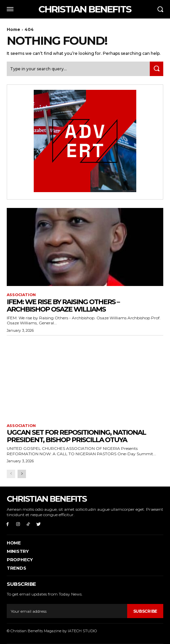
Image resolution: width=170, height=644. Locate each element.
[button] (160, 9)
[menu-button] (10, 9)
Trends (16, 568)
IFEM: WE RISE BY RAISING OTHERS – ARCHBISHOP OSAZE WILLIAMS (63, 306)
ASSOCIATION (21, 295)
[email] (67, 611)
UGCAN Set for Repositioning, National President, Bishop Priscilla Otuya (76, 436)
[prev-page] (11, 474)
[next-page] (22, 474)
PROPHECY (20, 560)
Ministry (18, 551)
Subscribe (145, 611)
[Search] (157, 69)
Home (13, 29)
